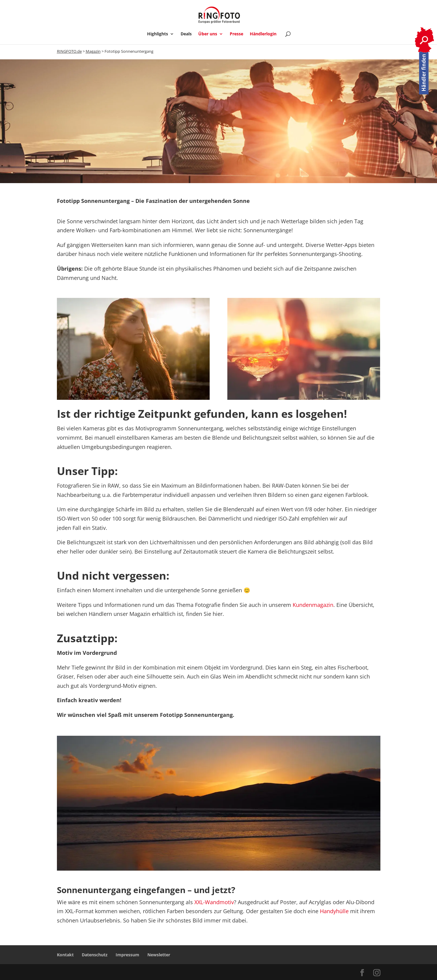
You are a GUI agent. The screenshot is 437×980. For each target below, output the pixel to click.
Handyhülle (334, 911)
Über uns (208, 34)
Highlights (158, 34)
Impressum (127, 955)
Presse (236, 34)
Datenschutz (95, 955)
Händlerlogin (263, 34)
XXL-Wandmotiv (214, 902)
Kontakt (65, 955)
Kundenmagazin (313, 605)
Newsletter (159, 955)
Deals (186, 34)
